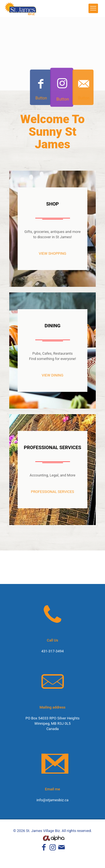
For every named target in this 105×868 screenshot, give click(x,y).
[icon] (61, 848)
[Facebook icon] (44, 848)
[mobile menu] (93, 8)
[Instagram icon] (53, 848)
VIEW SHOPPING (53, 253)
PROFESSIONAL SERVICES (52, 492)
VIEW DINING (53, 375)
